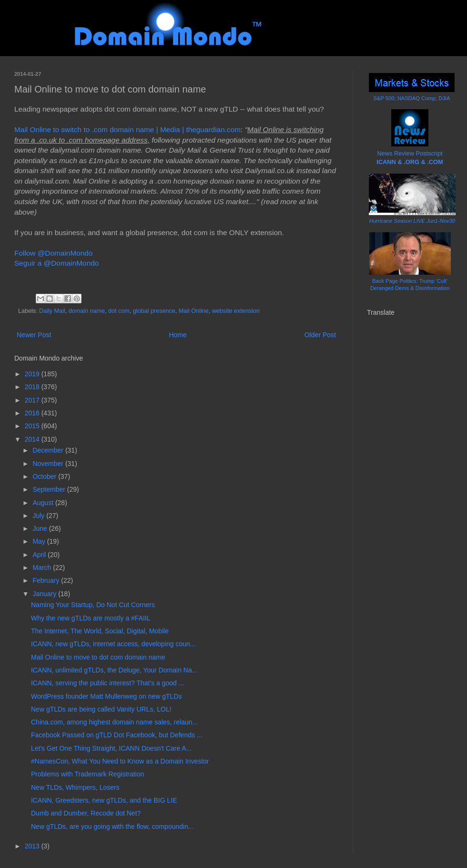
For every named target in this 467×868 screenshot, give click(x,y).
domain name (87, 311)
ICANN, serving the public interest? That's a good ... (107, 683)
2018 (33, 387)
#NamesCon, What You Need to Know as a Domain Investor (120, 761)
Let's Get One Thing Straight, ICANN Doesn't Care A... (111, 748)
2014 (33, 439)
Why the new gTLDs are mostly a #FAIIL (91, 618)
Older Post (320, 335)
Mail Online (194, 311)
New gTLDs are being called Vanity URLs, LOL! (101, 709)
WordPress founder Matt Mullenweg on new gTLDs (106, 696)
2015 (33, 426)
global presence (154, 311)
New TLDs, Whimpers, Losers (75, 787)
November (49, 464)
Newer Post (34, 335)
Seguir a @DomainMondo (56, 263)
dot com (119, 311)
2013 (33, 846)
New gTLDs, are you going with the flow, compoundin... (112, 827)
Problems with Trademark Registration (87, 774)
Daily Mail (52, 311)
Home (178, 335)
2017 (33, 400)
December (49, 450)
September (50, 489)
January (45, 594)
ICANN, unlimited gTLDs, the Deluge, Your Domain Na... (114, 670)
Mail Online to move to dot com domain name (98, 657)
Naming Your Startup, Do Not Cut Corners (93, 605)
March (43, 568)
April (40, 555)
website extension (236, 311)
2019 (33, 374)
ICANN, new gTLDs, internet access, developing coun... (113, 644)
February (47, 580)
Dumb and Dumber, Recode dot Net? (86, 813)
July (39, 516)
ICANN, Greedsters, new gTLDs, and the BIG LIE (104, 800)
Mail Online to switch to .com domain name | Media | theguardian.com (127, 129)
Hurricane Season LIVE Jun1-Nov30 (412, 221)
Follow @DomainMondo (53, 253)
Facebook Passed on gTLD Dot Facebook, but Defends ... (117, 735)
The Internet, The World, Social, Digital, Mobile (100, 631)
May (40, 541)
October (45, 476)
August (44, 503)
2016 (33, 413)
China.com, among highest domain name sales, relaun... (114, 722)
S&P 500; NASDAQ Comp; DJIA (412, 98)
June (41, 528)
